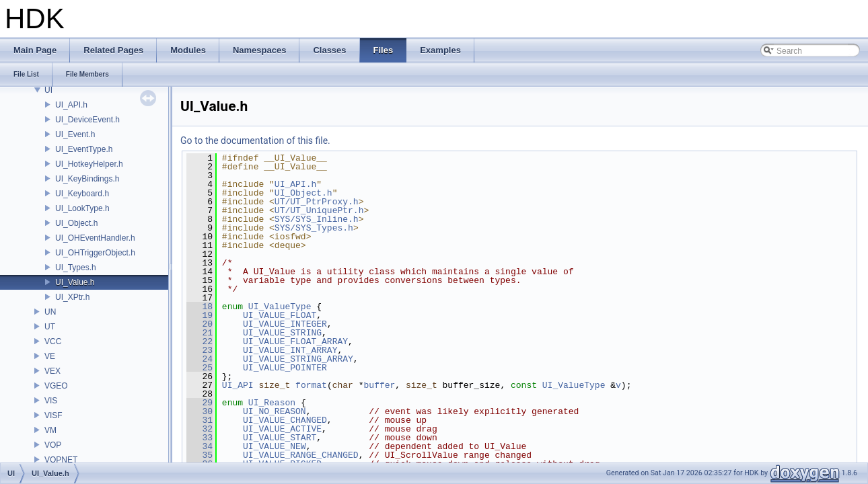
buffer (380, 385)
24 (200, 359)
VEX (52, 371)
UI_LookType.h (82, 208)
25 (200, 368)
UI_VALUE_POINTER (285, 368)
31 (200, 420)
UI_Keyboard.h (82, 194)
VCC (53, 341)
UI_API (238, 385)
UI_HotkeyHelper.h (89, 164)
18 (200, 307)
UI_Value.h (75, 282)
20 (200, 324)
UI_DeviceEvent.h (87, 120)
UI (48, 90)
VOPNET (61, 460)
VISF (53, 415)
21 (200, 333)
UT (50, 327)
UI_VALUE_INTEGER (285, 324)
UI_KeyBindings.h (87, 179)
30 (200, 411)
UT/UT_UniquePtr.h (319, 210)
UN (50, 312)
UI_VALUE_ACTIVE (282, 429)
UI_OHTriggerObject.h (95, 253)
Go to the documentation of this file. (255, 140)
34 (200, 446)
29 (200, 403)
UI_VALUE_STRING (282, 333)
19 (200, 315)
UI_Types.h (76, 268)
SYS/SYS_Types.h (314, 228)
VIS (51, 401)
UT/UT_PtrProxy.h (317, 202)
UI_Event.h (75, 134)
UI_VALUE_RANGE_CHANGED (301, 455)
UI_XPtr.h (72, 297)
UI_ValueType (280, 307)
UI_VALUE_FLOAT (280, 315)
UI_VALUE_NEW (275, 446)
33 (200, 438)
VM (50, 430)
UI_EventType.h (84, 149)
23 (200, 350)
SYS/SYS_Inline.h (317, 219)
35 (200, 455)
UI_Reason (272, 403)
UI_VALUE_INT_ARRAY (290, 350)
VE (50, 356)
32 (200, 429)
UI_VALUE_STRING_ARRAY (298, 359)
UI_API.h (71, 105)
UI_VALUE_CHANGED (285, 420)
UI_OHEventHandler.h (95, 238)
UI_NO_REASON (275, 411)
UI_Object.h (76, 223)
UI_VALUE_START (280, 438)
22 (200, 341)
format (311, 385)
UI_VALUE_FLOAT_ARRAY (295, 341)
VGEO (56, 386)
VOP (53, 445)
